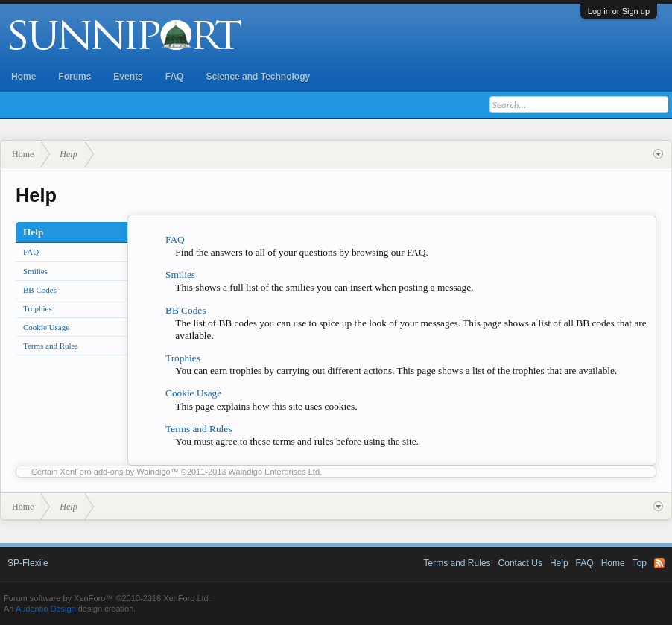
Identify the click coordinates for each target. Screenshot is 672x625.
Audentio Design (46, 609)
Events (128, 77)
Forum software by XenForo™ (107, 598)
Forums (75, 77)
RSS (659, 563)
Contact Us (520, 563)
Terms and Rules (51, 346)
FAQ (175, 77)
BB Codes (40, 290)
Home (23, 77)
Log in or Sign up (619, 11)
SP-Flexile (28, 563)
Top (640, 563)
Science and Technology (258, 77)
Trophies (38, 308)
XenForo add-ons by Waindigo (115, 472)
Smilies (35, 271)
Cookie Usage (46, 327)
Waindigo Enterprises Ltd (275, 472)
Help (559, 563)
